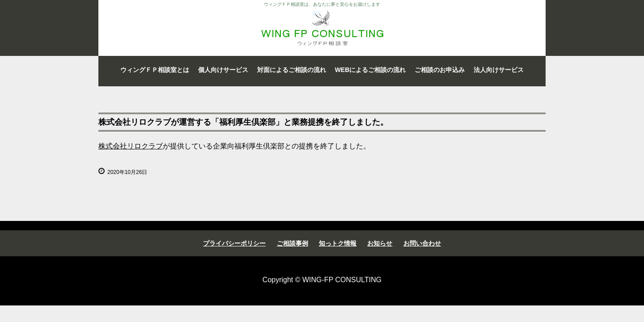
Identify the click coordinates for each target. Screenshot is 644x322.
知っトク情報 (338, 243)
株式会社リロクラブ (131, 146)
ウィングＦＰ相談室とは (155, 70)
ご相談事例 (292, 243)
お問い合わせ (422, 243)
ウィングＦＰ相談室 (322, 28)
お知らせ (380, 243)
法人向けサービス (499, 70)
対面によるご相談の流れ (292, 70)
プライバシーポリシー (234, 243)
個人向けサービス (223, 70)
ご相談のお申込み (440, 70)
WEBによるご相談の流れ (371, 70)
